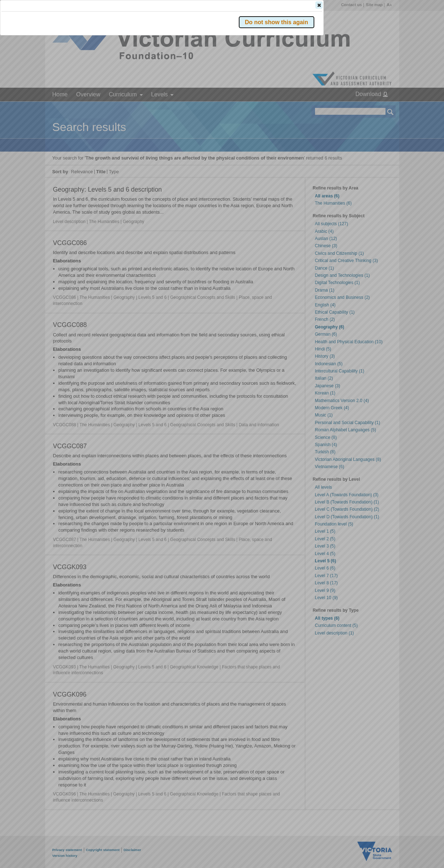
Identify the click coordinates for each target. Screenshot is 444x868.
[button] (378, 108)
